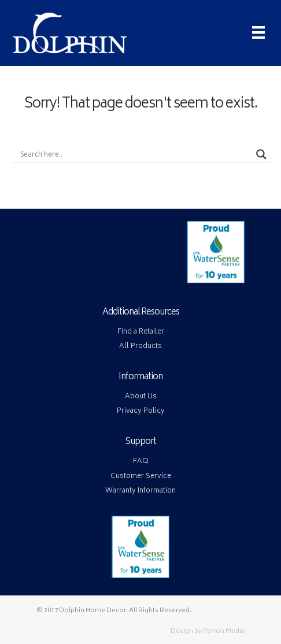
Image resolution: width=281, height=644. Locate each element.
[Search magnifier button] (261, 154)
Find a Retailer (141, 332)
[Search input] (135, 154)
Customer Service (141, 477)
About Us (141, 397)
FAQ (141, 462)
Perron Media (224, 632)
